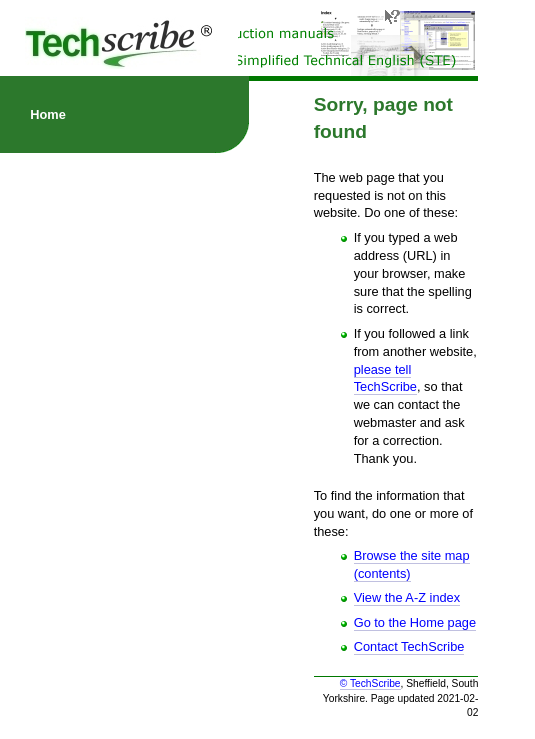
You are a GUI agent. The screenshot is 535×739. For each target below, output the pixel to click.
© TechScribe (370, 683)
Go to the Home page (415, 622)
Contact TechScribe (409, 646)
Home (48, 114)
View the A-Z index (407, 597)
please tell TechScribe (385, 378)
